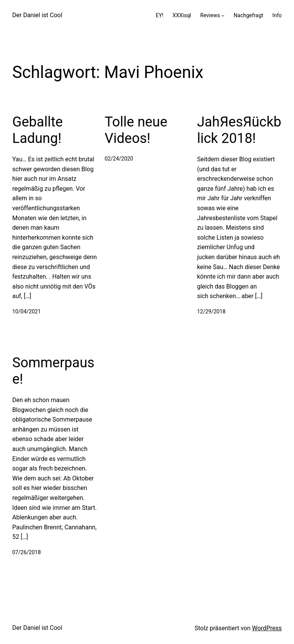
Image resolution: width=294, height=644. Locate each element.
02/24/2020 (119, 159)
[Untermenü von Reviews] (223, 15)
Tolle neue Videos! (136, 130)
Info (277, 15)
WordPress (267, 628)
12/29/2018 (212, 311)
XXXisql (182, 15)
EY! (160, 15)
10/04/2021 (27, 311)
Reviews (210, 15)
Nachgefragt (248, 15)
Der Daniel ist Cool (37, 15)
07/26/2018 (27, 552)
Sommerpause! (53, 371)
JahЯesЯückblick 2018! (239, 130)
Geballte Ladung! (38, 130)
